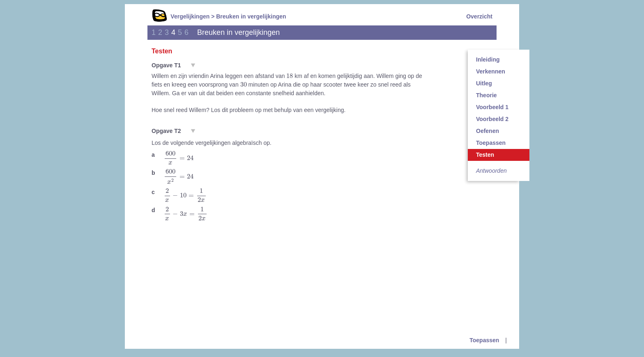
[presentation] (290, 76)
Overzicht (479, 16)
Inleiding (488, 59)
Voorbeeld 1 (492, 107)
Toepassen (491, 143)
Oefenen (488, 131)
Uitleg (484, 83)
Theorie (486, 95)
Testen (485, 155)
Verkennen (491, 71)
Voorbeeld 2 (492, 119)
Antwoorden (491, 171)
